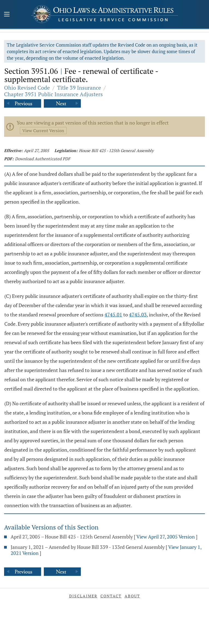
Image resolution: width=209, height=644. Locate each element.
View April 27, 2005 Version (166, 537)
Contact (111, 596)
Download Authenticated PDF (43, 159)
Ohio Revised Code (27, 88)
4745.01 (113, 315)
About (132, 596)
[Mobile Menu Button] (7, 15)
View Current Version (43, 131)
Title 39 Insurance (79, 88)
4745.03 (138, 315)
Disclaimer (83, 596)
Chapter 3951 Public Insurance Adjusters (53, 94)
